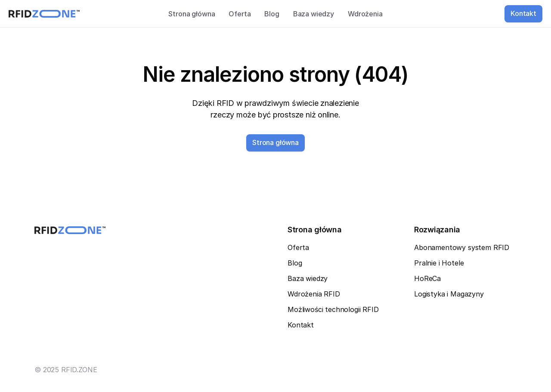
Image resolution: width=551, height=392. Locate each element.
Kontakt (301, 325)
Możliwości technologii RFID (333, 309)
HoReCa (427, 278)
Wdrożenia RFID (314, 294)
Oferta (240, 14)
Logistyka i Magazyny (449, 294)
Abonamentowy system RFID (462, 247)
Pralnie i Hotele (439, 263)
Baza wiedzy (314, 14)
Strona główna (192, 14)
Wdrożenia (365, 14)
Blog (272, 14)
